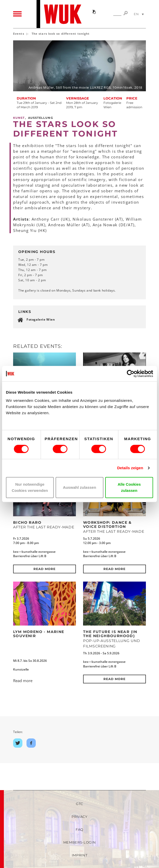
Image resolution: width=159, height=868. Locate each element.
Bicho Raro (27, 522)
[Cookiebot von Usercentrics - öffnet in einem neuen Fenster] (131, 374)
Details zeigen (130, 468)
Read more (44, 569)
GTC (79, 804)
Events (19, 34)
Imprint (80, 855)
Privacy (79, 817)
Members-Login (79, 842)
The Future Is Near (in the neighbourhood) (110, 634)
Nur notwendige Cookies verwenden (30, 487)
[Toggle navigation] (17, 14)
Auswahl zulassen (79, 487)
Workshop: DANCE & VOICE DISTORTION (107, 525)
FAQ (79, 829)
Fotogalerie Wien (41, 319)
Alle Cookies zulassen (129, 487)
